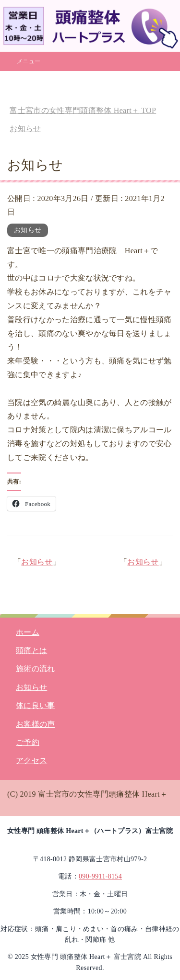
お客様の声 (36, 724)
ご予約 (28, 742)
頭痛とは (31, 650)
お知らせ (28, 230)
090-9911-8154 (100, 876)
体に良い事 (36, 705)
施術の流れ (36, 669)
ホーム (28, 632)
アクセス (31, 760)
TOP (83, 110)
